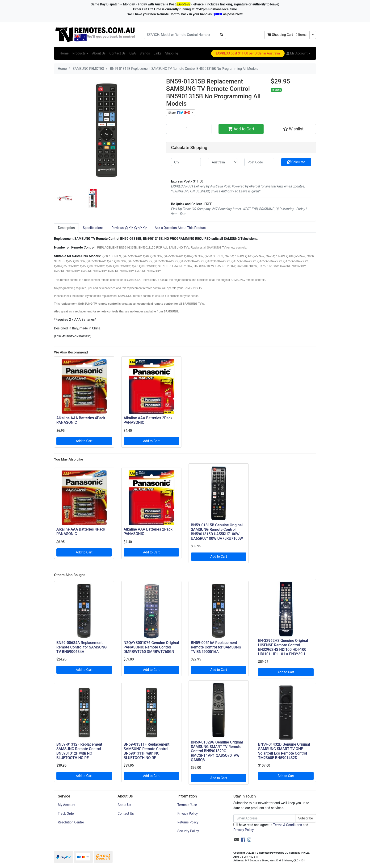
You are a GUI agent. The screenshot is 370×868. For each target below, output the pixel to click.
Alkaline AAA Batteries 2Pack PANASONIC (148, 420)
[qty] (186, 162)
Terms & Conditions (287, 825)
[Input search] (180, 35)
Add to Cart (241, 129)
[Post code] (259, 162)
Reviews (129, 228)
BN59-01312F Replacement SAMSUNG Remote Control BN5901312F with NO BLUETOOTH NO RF (79, 751)
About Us (99, 53)
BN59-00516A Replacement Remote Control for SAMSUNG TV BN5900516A (216, 647)
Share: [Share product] (180, 113)
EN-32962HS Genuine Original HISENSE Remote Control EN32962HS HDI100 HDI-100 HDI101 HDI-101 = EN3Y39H (283, 647)
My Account (67, 805)
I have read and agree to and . (271, 827)
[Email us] (237, 840)
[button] (298, 53)
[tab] (66, 228)
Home (64, 53)
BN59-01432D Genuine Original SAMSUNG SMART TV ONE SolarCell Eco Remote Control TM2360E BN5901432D (284, 751)
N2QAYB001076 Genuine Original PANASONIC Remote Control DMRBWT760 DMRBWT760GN (151, 647)
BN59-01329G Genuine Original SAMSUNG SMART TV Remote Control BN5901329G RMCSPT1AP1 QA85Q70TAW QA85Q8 (217, 751)
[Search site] (222, 35)
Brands (145, 53)
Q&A (132, 53)
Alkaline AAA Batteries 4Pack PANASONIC (81, 420)
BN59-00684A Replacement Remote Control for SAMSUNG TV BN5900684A (82, 647)
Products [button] (79, 53)
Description (66, 228)
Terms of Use (187, 805)
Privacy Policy (188, 814)
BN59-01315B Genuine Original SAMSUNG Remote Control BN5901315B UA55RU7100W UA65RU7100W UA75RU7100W (217, 532)
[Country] (223, 162)
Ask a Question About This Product (180, 228)
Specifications (93, 228)
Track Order (66, 814)
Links (158, 53)
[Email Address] (264, 818)
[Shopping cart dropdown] (313, 35)
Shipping (172, 53)
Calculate (296, 162)
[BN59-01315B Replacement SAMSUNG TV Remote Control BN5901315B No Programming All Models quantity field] (189, 129)
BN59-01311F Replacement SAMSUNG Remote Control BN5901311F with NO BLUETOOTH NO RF (147, 751)
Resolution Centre (71, 822)
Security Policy (188, 831)
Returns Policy (188, 822)
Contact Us (117, 53)
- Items (287, 35)
